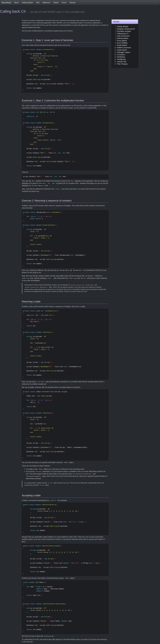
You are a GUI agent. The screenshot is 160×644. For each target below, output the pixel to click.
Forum (64, 3)
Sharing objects (123, 38)
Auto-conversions (123, 36)
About (16, 3)
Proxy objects (122, 41)
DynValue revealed (124, 31)
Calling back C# (123, 34)
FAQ (38, 3)
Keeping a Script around (126, 29)
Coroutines (121, 55)
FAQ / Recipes (122, 64)
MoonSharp (6, 3)
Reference (46, 3)
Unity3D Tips (122, 62)
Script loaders (122, 45)
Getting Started (27, 3)
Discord (72, 3)
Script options (122, 50)
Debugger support (124, 52)
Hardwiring (121, 57)
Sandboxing (121, 59)
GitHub (56, 3)
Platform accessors (124, 48)
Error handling (122, 43)
